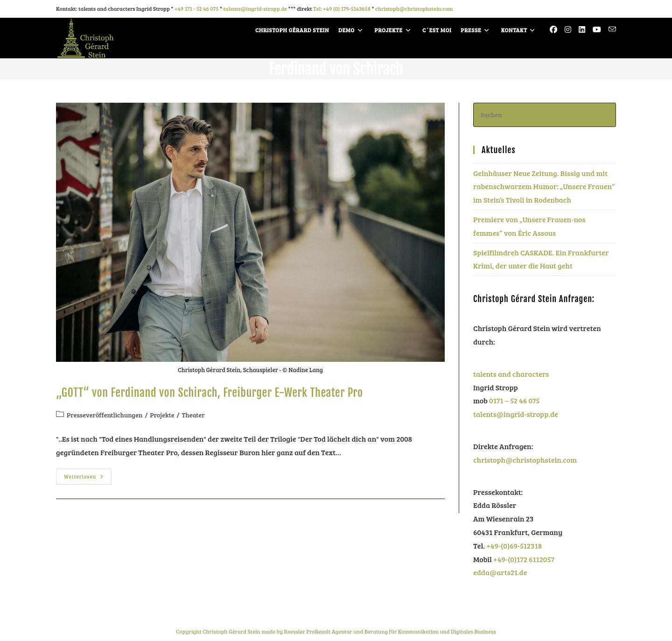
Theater (193, 415)
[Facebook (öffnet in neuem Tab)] (553, 29)
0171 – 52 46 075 (514, 400)
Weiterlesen (88, 474)
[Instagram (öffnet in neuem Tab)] (568, 29)
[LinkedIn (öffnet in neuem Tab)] (582, 29)
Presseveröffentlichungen (105, 415)
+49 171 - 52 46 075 (196, 8)
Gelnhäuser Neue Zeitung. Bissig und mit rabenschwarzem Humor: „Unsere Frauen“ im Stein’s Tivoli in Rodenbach (544, 187)
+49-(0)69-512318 (514, 546)
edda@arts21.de (500, 572)
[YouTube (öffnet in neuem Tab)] (597, 29)
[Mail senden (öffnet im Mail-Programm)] (612, 29)
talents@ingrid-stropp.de (255, 8)
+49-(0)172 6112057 (524, 559)
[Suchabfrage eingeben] (545, 115)
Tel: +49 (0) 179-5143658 (342, 8)
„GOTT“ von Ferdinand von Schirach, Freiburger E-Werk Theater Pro (210, 393)
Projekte (162, 415)
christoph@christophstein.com (414, 8)
